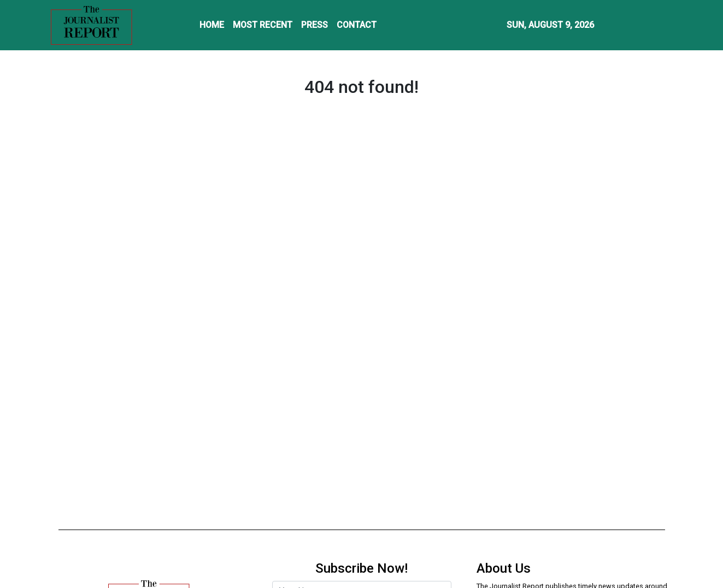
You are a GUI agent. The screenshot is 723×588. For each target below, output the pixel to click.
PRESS (315, 25)
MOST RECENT (263, 25)
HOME (212, 25)
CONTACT (357, 25)
